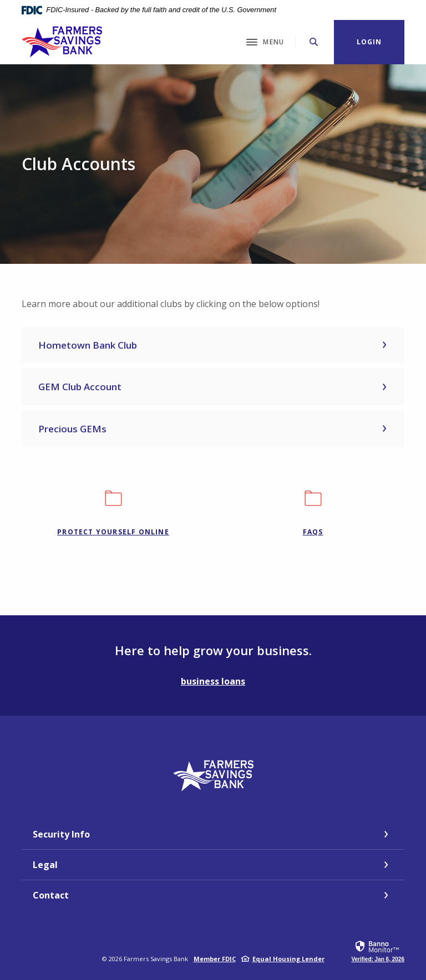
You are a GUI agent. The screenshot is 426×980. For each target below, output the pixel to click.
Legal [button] (45, 865)
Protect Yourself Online (113, 532)
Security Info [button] (61, 834)
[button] (213, 345)
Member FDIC (215, 959)
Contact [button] (51, 895)
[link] (378, 951)
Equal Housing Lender (288, 959)
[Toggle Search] (314, 42)
